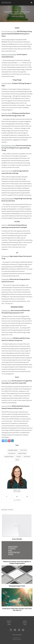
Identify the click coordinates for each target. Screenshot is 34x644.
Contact (25, 623)
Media (25, 621)
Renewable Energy (9, 457)
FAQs (25, 625)
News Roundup (17, 9)
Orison (17, 460)
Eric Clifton (23, 450)
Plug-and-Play (12, 453)
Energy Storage (22, 453)
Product (9, 621)
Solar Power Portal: (7, 171)
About (9, 623)
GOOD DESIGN (27, 457)
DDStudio (19, 457)
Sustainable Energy (13, 450)
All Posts (17, 500)
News (9, 625)
